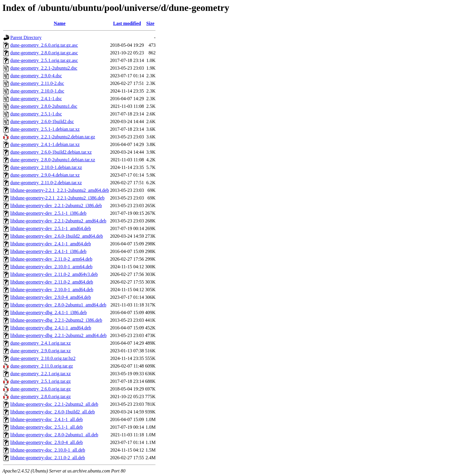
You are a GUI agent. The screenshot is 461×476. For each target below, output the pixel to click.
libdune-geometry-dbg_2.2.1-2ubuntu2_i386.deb (56, 320)
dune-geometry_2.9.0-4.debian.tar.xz (45, 175)
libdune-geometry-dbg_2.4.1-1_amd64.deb (51, 328)
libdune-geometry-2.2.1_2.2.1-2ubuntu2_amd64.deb (60, 190)
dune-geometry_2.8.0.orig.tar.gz (41, 397)
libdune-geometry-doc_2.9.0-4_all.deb (47, 442)
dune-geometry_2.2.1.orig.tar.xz (41, 374)
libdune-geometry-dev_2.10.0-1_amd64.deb (52, 290)
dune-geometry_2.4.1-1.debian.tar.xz (45, 144)
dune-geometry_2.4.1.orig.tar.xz (41, 343)
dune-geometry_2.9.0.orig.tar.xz (41, 351)
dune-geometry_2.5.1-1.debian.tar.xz (45, 129)
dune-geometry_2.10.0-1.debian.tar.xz (46, 167)
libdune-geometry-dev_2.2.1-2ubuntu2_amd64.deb (58, 221)
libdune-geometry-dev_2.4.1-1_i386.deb (48, 251)
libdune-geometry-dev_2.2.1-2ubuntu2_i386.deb (56, 206)
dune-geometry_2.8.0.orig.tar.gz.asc (44, 53)
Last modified (127, 23)
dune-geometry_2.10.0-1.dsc (37, 91)
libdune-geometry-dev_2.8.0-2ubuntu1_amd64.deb (58, 305)
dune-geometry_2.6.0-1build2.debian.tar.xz (51, 152)
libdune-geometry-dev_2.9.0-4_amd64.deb (51, 297)
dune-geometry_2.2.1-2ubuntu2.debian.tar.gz (53, 137)
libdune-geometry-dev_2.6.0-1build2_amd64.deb (57, 236)
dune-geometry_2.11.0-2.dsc (37, 83)
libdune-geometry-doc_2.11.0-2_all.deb (48, 458)
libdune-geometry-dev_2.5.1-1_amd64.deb (51, 228)
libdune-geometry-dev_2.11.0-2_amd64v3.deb (54, 274)
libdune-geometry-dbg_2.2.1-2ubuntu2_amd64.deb (59, 335)
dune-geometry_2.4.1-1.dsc (36, 99)
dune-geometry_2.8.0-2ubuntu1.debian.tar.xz (53, 160)
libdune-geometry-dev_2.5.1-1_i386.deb (48, 213)
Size (151, 23)
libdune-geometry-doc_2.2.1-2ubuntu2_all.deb (54, 404)
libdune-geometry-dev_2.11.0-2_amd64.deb (52, 282)
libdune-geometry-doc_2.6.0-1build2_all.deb (52, 412)
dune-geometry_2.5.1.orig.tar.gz (41, 381)
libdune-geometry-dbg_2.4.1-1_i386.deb (49, 312)
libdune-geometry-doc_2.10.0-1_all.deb (48, 450)
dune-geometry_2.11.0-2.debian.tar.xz (46, 183)
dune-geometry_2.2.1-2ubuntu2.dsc (44, 68)
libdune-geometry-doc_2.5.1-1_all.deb (47, 427)
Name (60, 23)
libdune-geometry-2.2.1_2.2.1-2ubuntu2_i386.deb (57, 198)
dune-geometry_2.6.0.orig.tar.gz (41, 389)
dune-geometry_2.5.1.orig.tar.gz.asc (44, 60)
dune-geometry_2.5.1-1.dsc (36, 114)
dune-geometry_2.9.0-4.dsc (36, 76)
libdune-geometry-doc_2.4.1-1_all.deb (47, 419)
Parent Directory (26, 37)
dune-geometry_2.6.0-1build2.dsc (42, 121)
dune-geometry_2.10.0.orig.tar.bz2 (43, 358)
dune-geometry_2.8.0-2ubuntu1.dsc (44, 106)
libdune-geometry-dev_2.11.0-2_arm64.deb (51, 259)
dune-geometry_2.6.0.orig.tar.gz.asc (44, 45)
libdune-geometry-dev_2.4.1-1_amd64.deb (51, 244)
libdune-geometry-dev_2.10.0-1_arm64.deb (51, 267)
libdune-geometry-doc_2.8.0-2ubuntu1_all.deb (54, 435)
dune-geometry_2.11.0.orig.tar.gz (42, 366)
